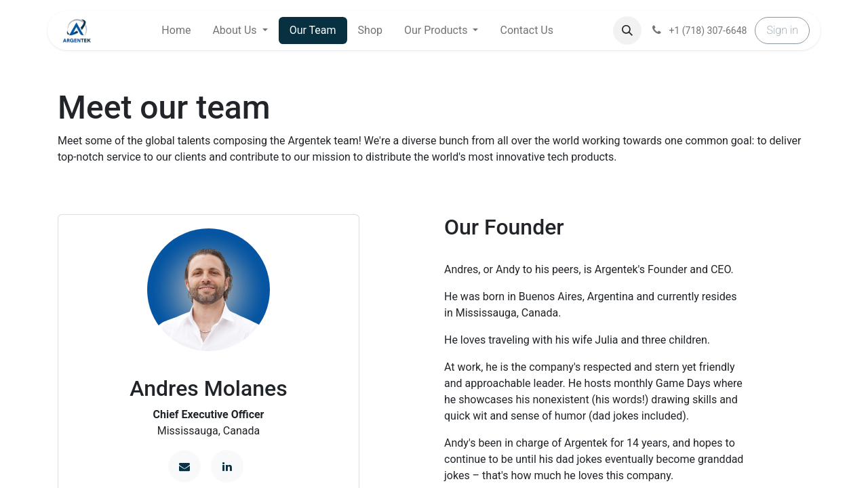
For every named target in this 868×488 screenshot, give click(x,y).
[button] (627, 30)
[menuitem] (176, 30)
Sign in (782, 30)
